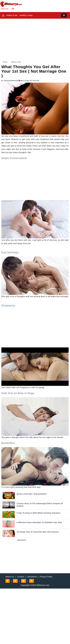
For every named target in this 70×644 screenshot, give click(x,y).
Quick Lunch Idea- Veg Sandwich (31, 494)
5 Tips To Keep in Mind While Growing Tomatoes (38, 513)
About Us (10, 577)
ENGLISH (5, 9)
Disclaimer (32, 577)
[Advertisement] (35, 39)
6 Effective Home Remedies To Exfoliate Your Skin (39, 522)
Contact (21, 577)
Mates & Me (12, 15)
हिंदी (13, 9)
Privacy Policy (46, 577)
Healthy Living (26, 15)
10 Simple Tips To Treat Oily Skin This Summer (38, 532)
